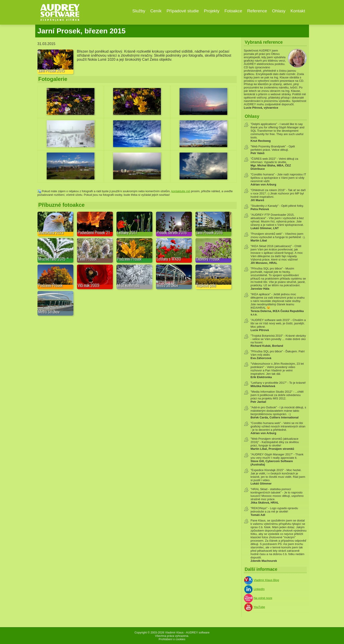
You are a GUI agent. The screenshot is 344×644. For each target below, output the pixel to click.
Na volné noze (263, 598)
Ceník (156, 11)
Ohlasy (279, 11)
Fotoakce (233, 11)
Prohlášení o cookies (172, 639)
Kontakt (298, 11)
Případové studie (183, 11)
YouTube (259, 607)
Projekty (212, 11)
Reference (257, 11)
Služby (139, 11)
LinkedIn (259, 589)
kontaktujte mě (181, 191)
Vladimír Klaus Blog (266, 580)
